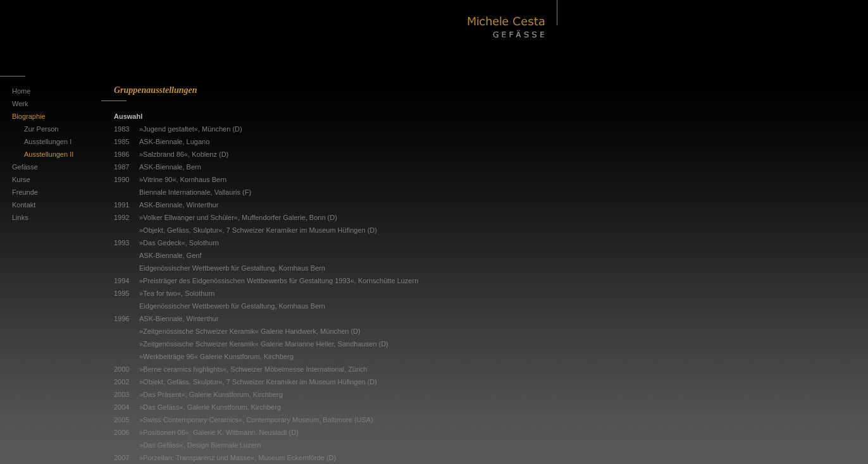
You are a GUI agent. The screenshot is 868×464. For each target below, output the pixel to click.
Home (21, 91)
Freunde (25, 192)
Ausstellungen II (49, 154)
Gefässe (25, 167)
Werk (20, 104)
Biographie (29, 116)
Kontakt (24, 205)
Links (20, 217)
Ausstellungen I (48, 142)
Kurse (21, 180)
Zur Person (41, 129)
